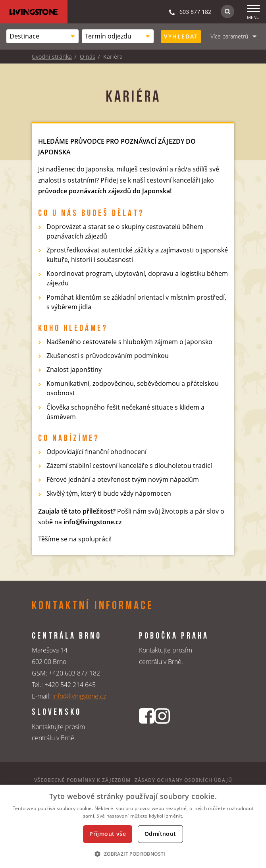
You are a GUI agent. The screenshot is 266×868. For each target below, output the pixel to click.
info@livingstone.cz (79, 696)
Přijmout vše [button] (108, 834)
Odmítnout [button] (160, 834)
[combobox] (42, 36)
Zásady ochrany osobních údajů (183, 780)
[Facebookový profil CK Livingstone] (147, 729)
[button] (133, 854)
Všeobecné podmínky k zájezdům (82, 780)
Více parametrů (229, 36)
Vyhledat (181, 36)
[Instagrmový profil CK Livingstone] (162, 729)
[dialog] (133, 826)
